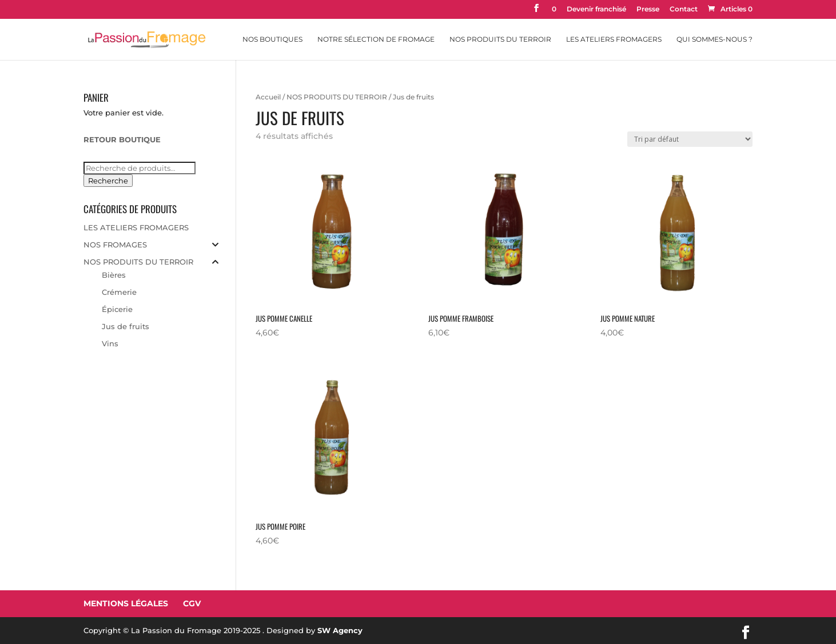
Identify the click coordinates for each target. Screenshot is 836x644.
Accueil (268, 97)
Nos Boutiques (272, 39)
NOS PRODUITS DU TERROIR (337, 97)
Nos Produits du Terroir (500, 39)
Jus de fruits (126, 326)
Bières (114, 275)
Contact (684, 9)
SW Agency (340, 630)
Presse (648, 9)
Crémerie (119, 292)
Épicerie (117, 309)
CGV (192, 603)
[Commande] (690, 139)
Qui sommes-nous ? (714, 39)
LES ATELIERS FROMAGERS (136, 227)
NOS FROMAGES (115, 245)
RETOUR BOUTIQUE (122, 139)
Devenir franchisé (596, 9)
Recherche (108, 181)
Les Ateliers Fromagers (614, 39)
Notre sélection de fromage (376, 39)
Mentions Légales (126, 603)
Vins (110, 343)
